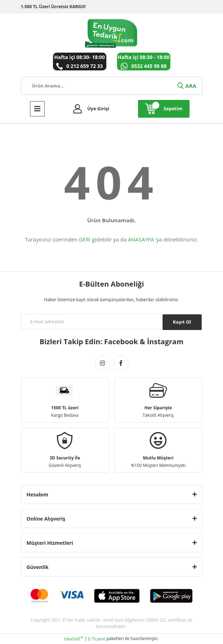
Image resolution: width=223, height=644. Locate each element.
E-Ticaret (97, 639)
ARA (186, 86)
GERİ (85, 239)
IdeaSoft (74, 639)
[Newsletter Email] (112, 321)
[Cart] (164, 109)
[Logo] (111, 33)
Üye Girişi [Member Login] (98, 108)
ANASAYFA (141, 239)
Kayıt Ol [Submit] (182, 322)
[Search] (112, 86)
